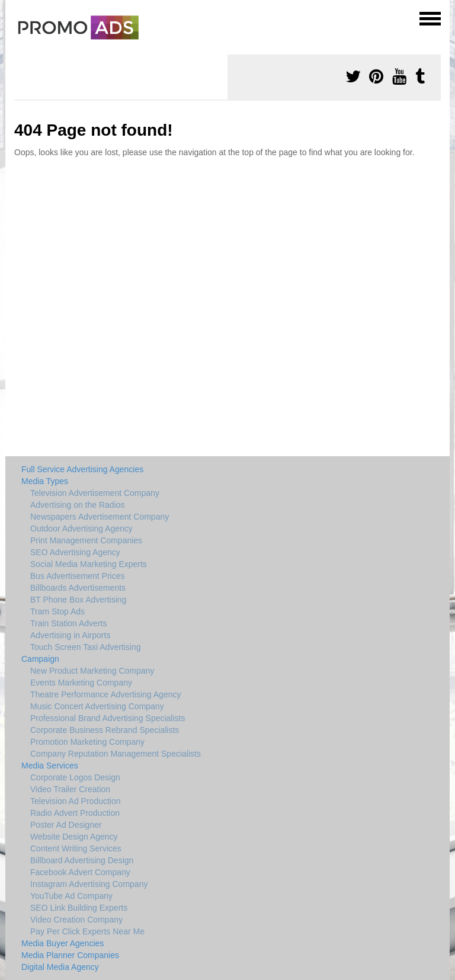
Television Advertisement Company (95, 493)
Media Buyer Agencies (63, 943)
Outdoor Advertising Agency (81, 529)
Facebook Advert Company (80, 872)
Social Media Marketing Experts (89, 564)
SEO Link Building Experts (79, 908)
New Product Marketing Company (92, 671)
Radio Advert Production (75, 813)
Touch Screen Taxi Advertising (86, 647)
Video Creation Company (76, 920)
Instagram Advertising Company (89, 884)
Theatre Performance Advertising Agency (105, 694)
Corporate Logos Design (75, 777)
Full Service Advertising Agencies (82, 469)
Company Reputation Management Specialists (116, 754)
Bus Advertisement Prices (78, 576)
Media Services (50, 766)
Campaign (40, 659)
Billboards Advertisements (78, 588)
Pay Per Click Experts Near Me (87, 931)
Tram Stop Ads (57, 611)
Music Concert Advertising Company (97, 706)
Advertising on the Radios (78, 505)
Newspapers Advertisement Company (100, 517)
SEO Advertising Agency (75, 552)
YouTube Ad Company (71, 896)
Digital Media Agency (60, 967)
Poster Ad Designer (66, 825)
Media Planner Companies (70, 955)
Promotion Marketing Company (87, 742)
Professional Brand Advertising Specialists (108, 718)
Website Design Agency (74, 837)
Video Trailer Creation (70, 789)
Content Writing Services (76, 848)
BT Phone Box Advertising (78, 600)
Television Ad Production (76, 801)
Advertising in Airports (70, 635)
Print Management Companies (86, 540)
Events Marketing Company (81, 683)
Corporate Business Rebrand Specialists (105, 730)
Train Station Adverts (68, 623)
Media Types (45, 481)
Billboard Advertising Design (82, 860)
